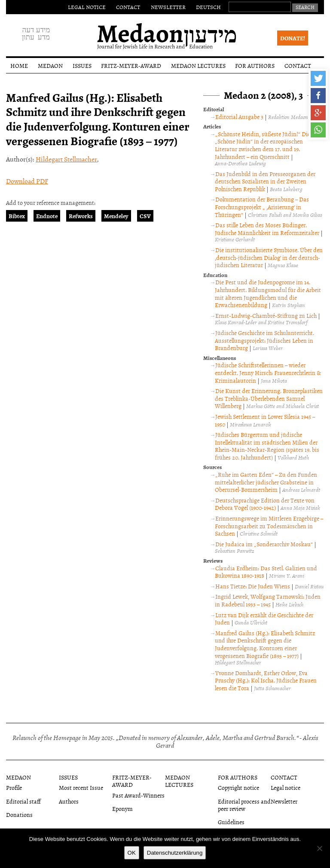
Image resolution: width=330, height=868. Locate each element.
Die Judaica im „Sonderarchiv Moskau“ (264, 544)
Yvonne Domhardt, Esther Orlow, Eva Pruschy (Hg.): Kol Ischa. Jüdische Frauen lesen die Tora (266, 680)
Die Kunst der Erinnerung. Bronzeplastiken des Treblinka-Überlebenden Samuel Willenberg (269, 398)
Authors (69, 801)
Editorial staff (23, 801)
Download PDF (27, 181)
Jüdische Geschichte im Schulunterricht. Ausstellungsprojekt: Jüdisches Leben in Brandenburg (264, 340)
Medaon (50, 65)
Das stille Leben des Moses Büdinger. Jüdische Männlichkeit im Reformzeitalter (267, 229)
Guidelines (231, 822)
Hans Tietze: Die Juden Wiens (253, 586)
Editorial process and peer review (244, 805)
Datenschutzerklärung (175, 853)
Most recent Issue (81, 787)
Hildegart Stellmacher (66, 159)
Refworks (81, 216)
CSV (145, 216)
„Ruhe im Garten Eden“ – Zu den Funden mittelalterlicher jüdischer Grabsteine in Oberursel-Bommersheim (266, 482)
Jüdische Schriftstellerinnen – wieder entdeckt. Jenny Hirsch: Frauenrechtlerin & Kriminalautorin (268, 372)
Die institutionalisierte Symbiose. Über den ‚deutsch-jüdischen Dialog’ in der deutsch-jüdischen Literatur (269, 257)
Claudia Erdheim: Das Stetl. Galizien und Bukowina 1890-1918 (266, 572)
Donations (19, 815)
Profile (14, 787)
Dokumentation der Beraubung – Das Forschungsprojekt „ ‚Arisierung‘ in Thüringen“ (262, 207)
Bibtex (17, 216)
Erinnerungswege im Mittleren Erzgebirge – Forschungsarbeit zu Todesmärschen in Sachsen (269, 526)
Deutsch (208, 7)
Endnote (47, 216)
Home (19, 65)
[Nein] (319, 848)
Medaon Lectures (198, 65)
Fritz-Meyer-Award (131, 65)
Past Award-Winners (138, 795)
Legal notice (87, 7)
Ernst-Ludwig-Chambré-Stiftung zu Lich (266, 315)
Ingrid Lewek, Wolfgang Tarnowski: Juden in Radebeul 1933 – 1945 (268, 600)
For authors (255, 65)
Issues (82, 65)
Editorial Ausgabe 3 (239, 117)
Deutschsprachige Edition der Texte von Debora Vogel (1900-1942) (265, 504)
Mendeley (116, 216)
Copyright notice (238, 787)
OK (132, 853)
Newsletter (168, 7)
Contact (128, 7)
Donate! (293, 38)
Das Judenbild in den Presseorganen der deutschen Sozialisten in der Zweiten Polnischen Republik (265, 181)
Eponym (122, 809)
